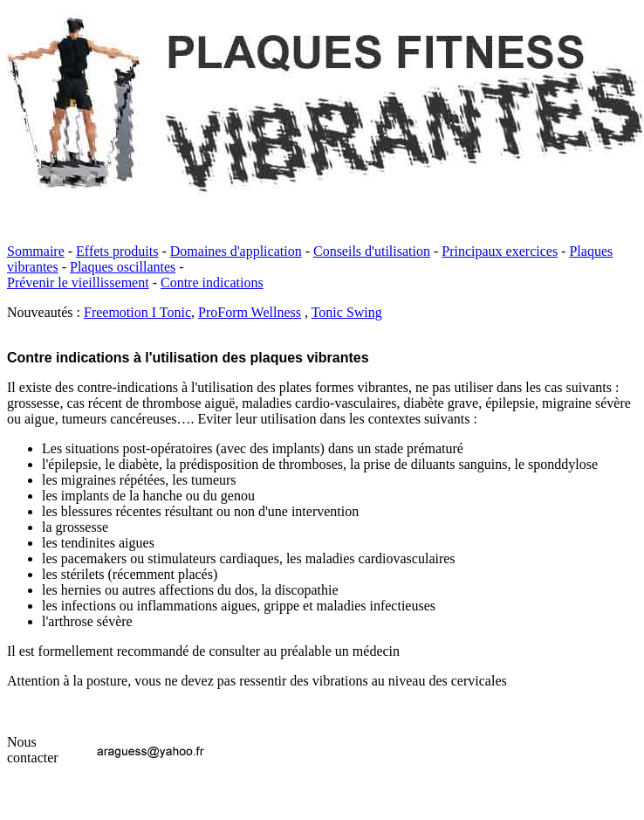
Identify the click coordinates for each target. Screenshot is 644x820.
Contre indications (212, 283)
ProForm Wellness (250, 312)
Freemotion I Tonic (137, 312)
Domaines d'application (236, 251)
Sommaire (36, 251)
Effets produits (117, 251)
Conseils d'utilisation (372, 251)
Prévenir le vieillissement (78, 283)
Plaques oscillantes (123, 267)
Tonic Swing (347, 312)
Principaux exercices (500, 251)
